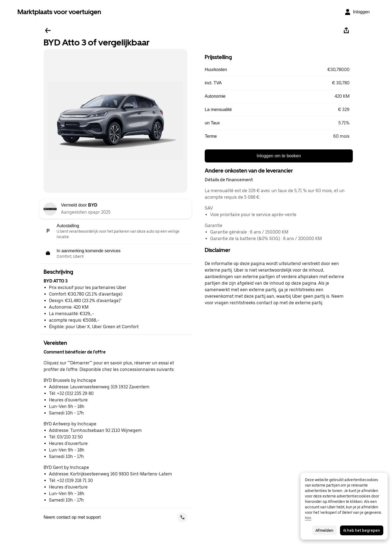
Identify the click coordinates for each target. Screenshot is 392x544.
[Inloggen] (357, 12)
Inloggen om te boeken (279, 156)
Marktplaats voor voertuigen (59, 12)
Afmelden (324, 530)
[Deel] (346, 30)
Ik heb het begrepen (362, 530)
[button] (279, 70)
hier (308, 518)
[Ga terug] (48, 30)
